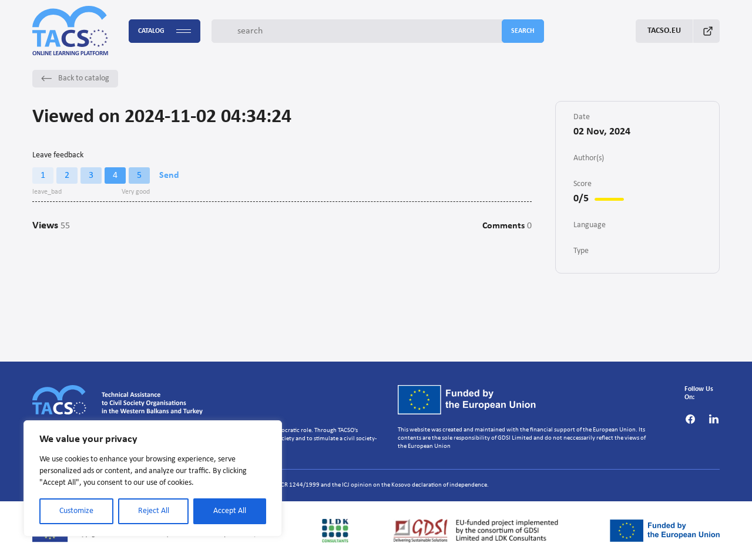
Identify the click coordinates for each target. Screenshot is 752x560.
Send (169, 176)
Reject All (154, 511)
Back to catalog (75, 78)
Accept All (230, 511)
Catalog (164, 31)
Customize (76, 511)
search (523, 31)
